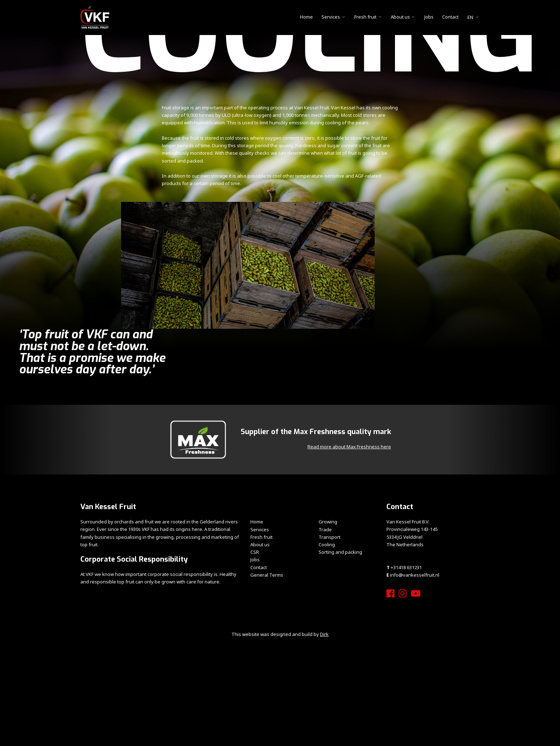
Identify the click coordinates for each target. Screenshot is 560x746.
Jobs (429, 17)
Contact (450, 17)
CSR (255, 552)
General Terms (267, 575)
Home (306, 17)
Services (331, 17)
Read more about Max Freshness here (349, 447)
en (474, 17)
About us (400, 17)
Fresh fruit (365, 17)
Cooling (327, 544)
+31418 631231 (406, 567)
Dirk (324, 634)
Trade (325, 529)
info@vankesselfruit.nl (415, 575)
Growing (328, 522)
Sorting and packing (340, 552)
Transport (329, 537)
